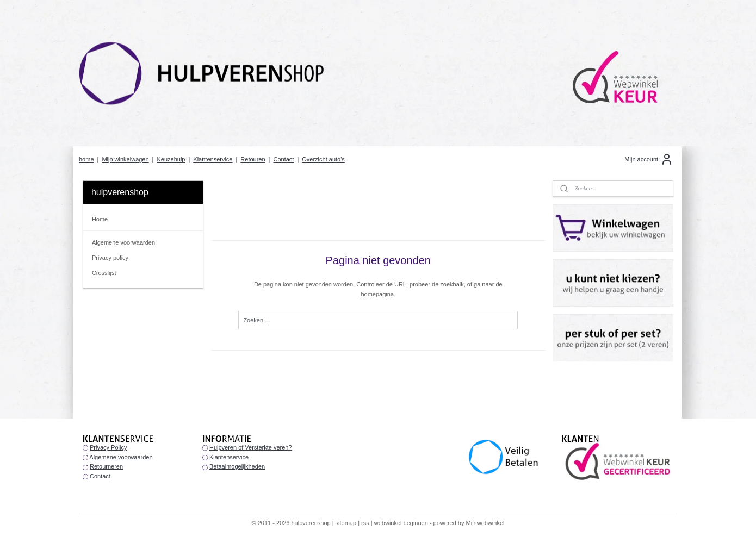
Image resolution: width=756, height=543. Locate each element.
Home (100, 219)
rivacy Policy (110, 447)
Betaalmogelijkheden (237, 466)
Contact (283, 159)
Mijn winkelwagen (125, 159)
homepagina (377, 294)
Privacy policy (110, 258)
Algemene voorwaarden (123, 242)
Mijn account (649, 159)
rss (365, 523)
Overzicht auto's (323, 159)
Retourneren (106, 466)
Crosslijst (104, 273)
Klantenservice (213, 159)
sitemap (346, 523)
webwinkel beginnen (401, 523)
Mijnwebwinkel (485, 523)
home (86, 159)
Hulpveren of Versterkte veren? (251, 447)
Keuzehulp (171, 159)
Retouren (253, 159)
